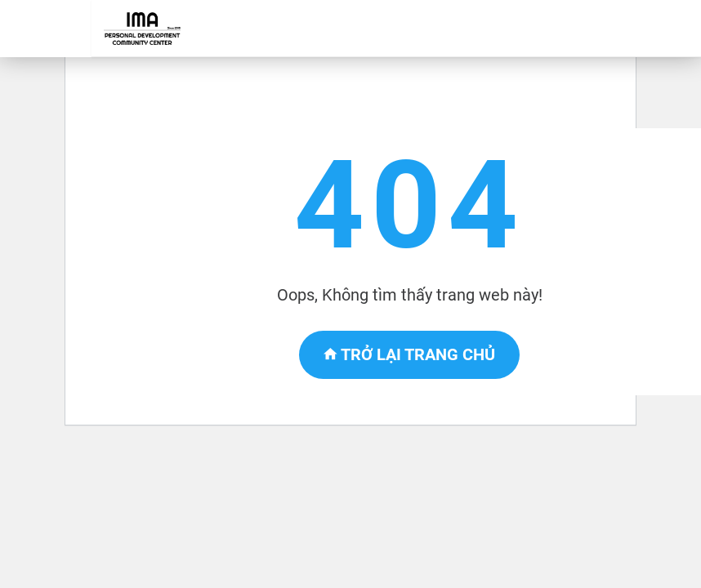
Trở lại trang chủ (409, 354)
